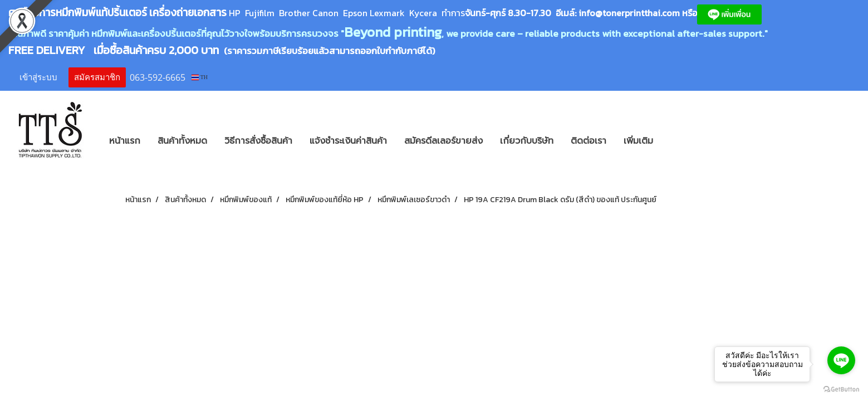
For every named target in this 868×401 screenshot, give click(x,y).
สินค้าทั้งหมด (182, 141)
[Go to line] (841, 360)
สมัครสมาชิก (97, 77)
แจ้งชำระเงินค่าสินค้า (348, 141)
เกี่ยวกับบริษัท (527, 141)
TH (200, 77)
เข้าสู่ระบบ (38, 77)
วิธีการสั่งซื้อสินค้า (258, 141)
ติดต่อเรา (589, 141)
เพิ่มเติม (638, 141)
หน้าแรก (125, 141)
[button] (678, 141)
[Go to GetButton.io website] (841, 390)
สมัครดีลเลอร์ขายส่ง (443, 141)
